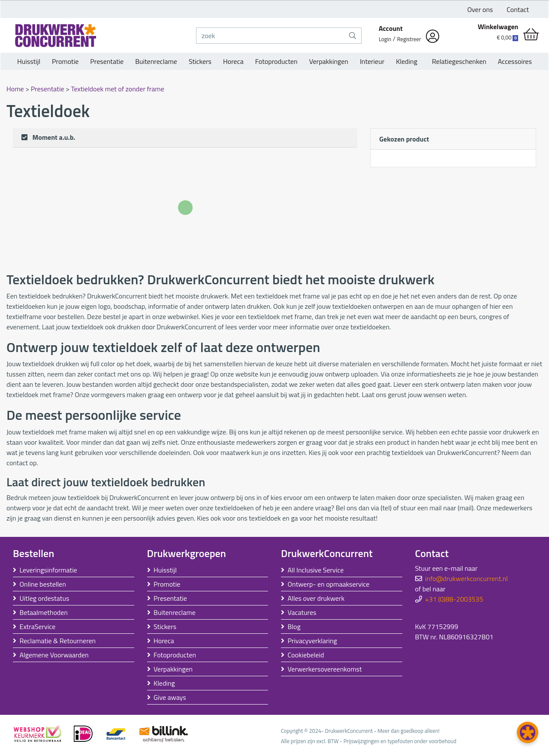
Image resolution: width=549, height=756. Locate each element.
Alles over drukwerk (316, 598)
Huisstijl (29, 61)
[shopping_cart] (531, 34)
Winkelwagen (498, 27)
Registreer (409, 39)
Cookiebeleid (306, 655)
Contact (518, 9)
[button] (528, 732)
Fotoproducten (276, 61)
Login (385, 39)
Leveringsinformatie (48, 570)
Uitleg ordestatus (45, 598)
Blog (294, 626)
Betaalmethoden (44, 612)
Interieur (372, 61)
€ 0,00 (507, 37)
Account (391, 28)
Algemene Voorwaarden (54, 655)
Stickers (200, 61)
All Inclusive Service (316, 570)
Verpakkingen (329, 61)
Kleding (407, 61)
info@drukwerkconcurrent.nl (466, 578)
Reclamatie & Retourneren (58, 641)
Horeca (233, 61)
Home (16, 89)
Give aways (170, 697)
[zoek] (270, 36)
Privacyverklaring (312, 641)
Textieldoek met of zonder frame (118, 89)
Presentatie (107, 61)
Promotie (65, 61)
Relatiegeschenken (458, 61)
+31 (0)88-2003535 (454, 599)
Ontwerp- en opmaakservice (329, 584)
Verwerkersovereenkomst (325, 669)
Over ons (480, 9)
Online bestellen (43, 584)
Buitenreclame (156, 61)
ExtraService (38, 626)
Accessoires (515, 61)
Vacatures (302, 612)
